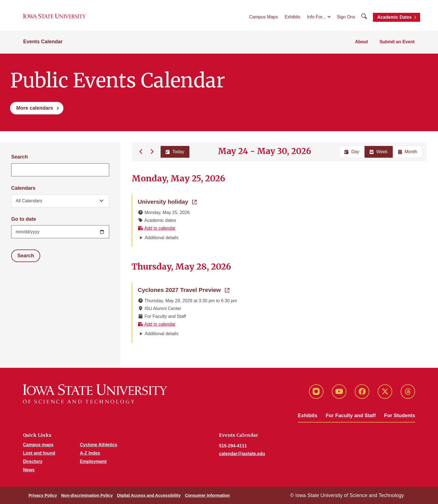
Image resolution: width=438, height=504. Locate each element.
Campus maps (38, 445)
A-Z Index (90, 453)
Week (379, 152)
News (29, 470)
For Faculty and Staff (351, 416)
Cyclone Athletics (99, 445)
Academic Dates (394, 17)
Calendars (23, 188)
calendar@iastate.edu (242, 454)
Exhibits (292, 17)
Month (408, 152)
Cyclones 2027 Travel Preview (184, 289)
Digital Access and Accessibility (149, 495)
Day (352, 152)
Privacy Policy (43, 495)
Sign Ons (346, 17)
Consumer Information (207, 495)
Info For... (316, 17)
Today (175, 152)
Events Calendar (43, 42)
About (362, 42)
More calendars (35, 108)
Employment (93, 461)
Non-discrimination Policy (87, 495)
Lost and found (39, 453)
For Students (400, 416)
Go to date (24, 219)
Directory (33, 461)
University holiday (167, 201)
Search (20, 157)
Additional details (162, 238)
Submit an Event (397, 42)
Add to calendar (157, 228)
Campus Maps (264, 17)
